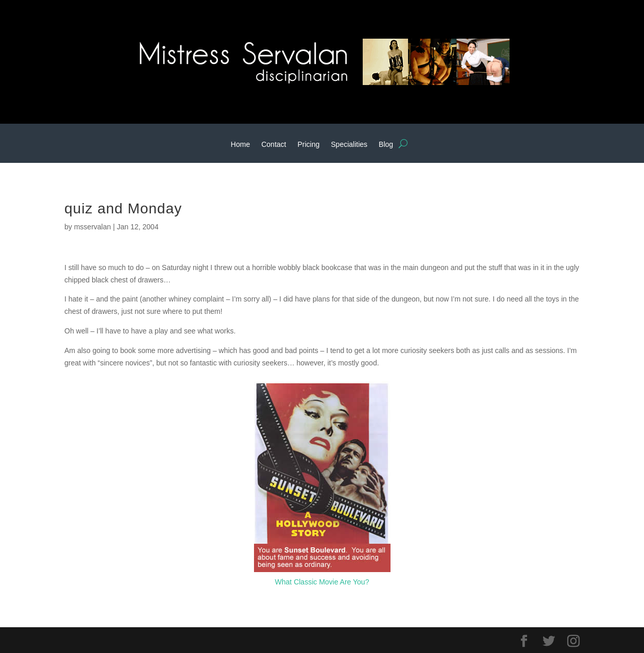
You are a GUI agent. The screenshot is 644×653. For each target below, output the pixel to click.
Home (240, 145)
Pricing (308, 145)
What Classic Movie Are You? (322, 582)
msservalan (93, 227)
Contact (274, 145)
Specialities (349, 145)
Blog (386, 145)
